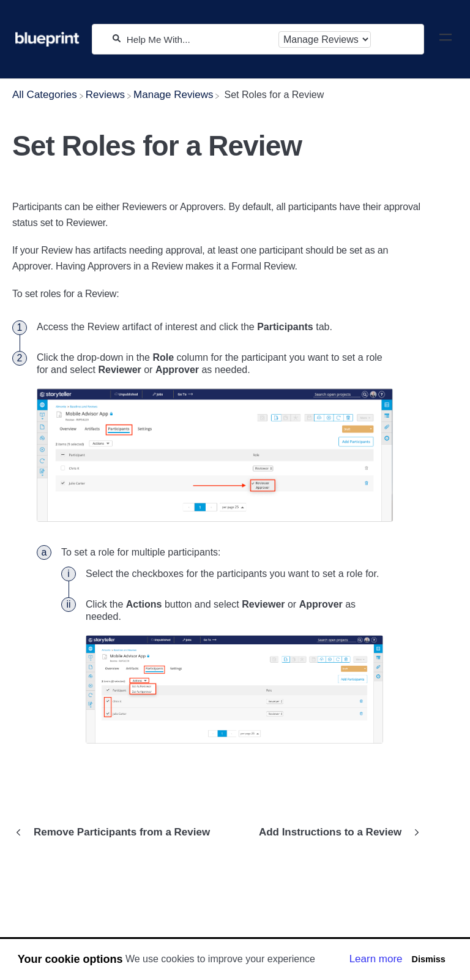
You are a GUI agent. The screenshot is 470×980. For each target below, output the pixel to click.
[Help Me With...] (200, 40)
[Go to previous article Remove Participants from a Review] (116, 832)
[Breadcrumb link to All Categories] (45, 95)
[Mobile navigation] (446, 39)
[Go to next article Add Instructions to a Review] (336, 832)
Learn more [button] (376, 959)
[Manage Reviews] (173, 95)
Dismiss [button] (428, 959)
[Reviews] (105, 95)
